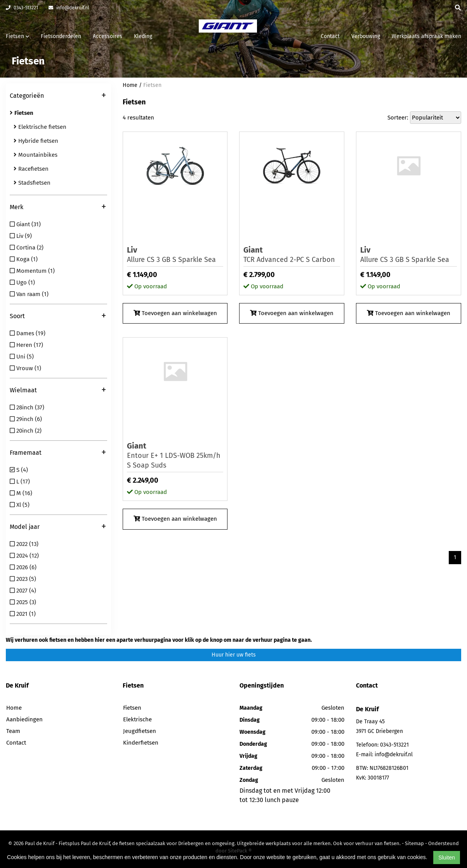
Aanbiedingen (24, 719)
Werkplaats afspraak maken (426, 36)
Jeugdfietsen (140, 731)
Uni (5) (22, 357)
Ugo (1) (22, 282)
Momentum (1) (32, 271)
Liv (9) (21, 236)
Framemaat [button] (58, 453)
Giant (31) (25, 224)
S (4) (19, 470)
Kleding (143, 36)
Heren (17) (26, 345)
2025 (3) (23, 602)
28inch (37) (27, 407)
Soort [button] (58, 317)
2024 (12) (24, 556)
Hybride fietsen (36, 141)
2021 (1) (23, 614)
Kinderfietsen (141, 743)
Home (130, 85)
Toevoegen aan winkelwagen (175, 313)
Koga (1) (24, 259)
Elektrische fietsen (40, 127)
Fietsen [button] (17, 36)
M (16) (21, 493)
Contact (330, 36)
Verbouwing (366, 36)
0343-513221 (22, 8)
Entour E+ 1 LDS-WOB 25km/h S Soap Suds (175, 455)
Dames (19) (28, 333)
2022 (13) (24, 544)
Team (13, 731)
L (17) (20, 482)
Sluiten (447, 858)
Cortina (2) (27, 248)
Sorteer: (398, 118)
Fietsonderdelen (61, 36)
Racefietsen (31, 169)
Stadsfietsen (32, 183)
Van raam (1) (29, 294)
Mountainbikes (36, 155)
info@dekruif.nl (69, 8)
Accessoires (108, 36)
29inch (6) (26, 419)
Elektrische (137, 719)
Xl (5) (20, 505)
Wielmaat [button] (58, 391)
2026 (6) (23, 567)
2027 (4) (23, 591)
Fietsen (152, 85)
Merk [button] (58, 208)
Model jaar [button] (58, 527)
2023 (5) (23, 579)
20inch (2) (26, 431)
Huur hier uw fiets (234, 655)
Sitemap (414, 843)
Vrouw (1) (25, 368)
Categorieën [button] (58, 96)
